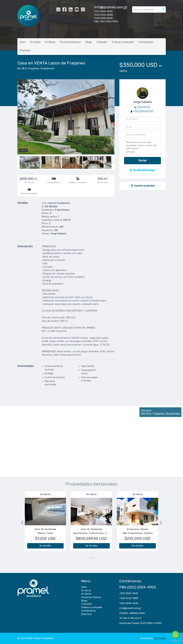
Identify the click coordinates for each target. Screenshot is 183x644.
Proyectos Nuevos (70, 42)
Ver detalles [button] (45, 546)
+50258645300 (143, 111)
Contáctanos (146, 42)
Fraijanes (33, 68)
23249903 (144, 107)
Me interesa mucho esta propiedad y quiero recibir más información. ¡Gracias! (142, 147)
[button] (21, 523)
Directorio (25, 50)
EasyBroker (160, 638)
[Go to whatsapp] (175, 635)
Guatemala (47, 68)
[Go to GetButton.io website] (175, 641)
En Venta (35, 42)
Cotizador (102, 42)
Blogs (89, 42)
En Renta (50, 42)
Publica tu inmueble (123, 42)
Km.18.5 (22, 68)
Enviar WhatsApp (143, 170)
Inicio (23, 42)
